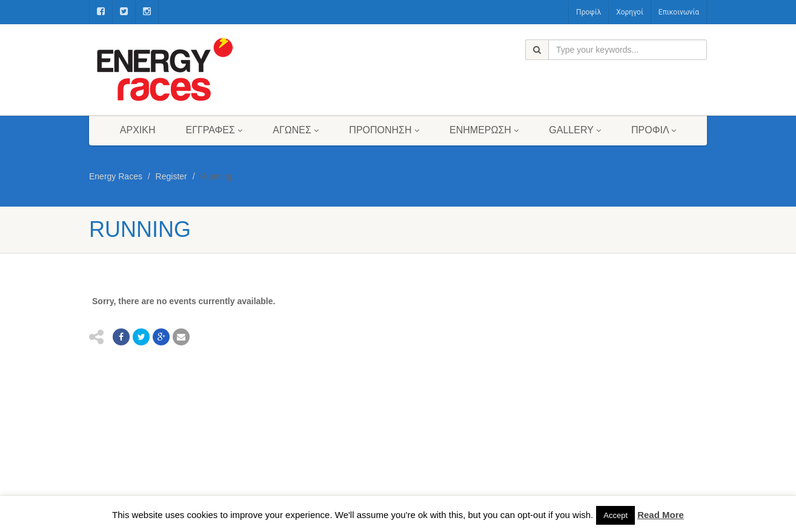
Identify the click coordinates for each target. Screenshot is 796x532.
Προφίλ (589, 12)
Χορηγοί (630, 12)
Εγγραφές (214, 130)
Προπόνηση (384, 130)
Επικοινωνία (679, 12)
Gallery (575, 130)
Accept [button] (615, 515)
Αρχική (138, 130)
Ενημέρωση (484, 130)
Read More (661, 515)
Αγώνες (296, 130)
